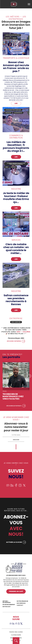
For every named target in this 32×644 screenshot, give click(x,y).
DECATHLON (8, 113)
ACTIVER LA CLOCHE (14, 542)
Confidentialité (16, 635)
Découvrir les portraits (14, 406)
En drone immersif (9, 605)
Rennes (14, 265)
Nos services (21, 603)
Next (29, 376)
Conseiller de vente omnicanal (13, 110)
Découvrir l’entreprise (14, 341)
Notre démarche (22, 601)
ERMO (7, 167)
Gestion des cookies (16, 632)
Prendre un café (16, 591)
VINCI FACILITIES (9, 364)
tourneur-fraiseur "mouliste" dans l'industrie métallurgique (16, 164)
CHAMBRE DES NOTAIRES (11, 217)
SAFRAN (7, 265)
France (22, 217)
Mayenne (13, 167)
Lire (16, 103)
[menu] (29, 4)
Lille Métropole (18, 113)
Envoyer (16, 440)
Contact (20, 605)
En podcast (7, 607)
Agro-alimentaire (16, 322)
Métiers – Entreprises (7, 602)
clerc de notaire (10, 214)
